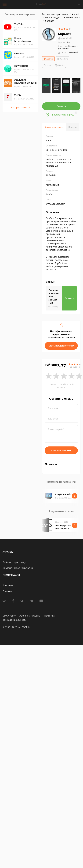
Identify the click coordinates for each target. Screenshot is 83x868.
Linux (47, 65)
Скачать (61, 106)
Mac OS (60, 65)
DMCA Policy (9, 616)
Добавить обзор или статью (18, 568)
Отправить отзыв (61, 450)
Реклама (7, 591)
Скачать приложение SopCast (54, 296)
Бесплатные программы (55, 14)
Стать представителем (61, 346)
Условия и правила (30, 616)
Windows (63, 59)
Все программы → (20, 107)
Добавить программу (14, 562)
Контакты (8, 585)
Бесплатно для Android (68, 47)
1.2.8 (64, 42)
